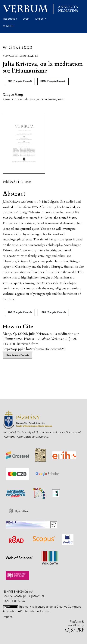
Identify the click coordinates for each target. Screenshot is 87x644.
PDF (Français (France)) (20, 81)
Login (26, 19)
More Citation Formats (17, 355)
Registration (10, 19)
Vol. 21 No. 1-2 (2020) (17, 48)
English (42, 18)
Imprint (8, 617)
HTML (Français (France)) (53, 81)
